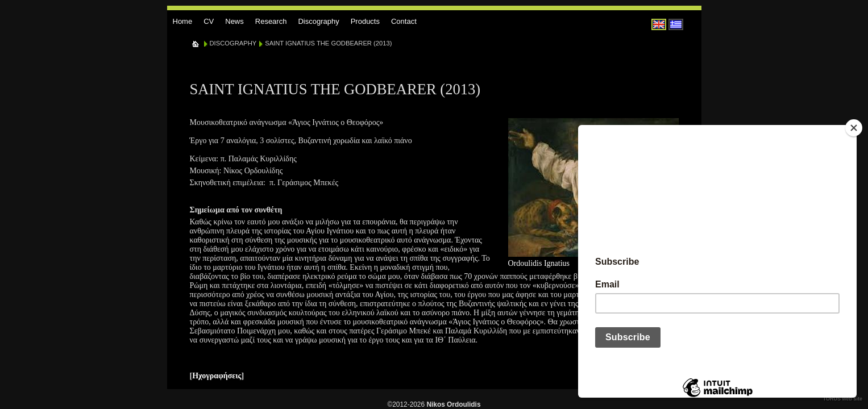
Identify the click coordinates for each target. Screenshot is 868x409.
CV (209, 21)
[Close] (854, 128)
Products (365, 21)
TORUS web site (843, 399)
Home (183, 21)
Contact (404, 21)
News (234, 21)
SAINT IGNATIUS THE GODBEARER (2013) (328, 43)
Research (271, 21)
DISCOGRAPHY (233, 43)
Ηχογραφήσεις (217, 376)
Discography (318, 21)
